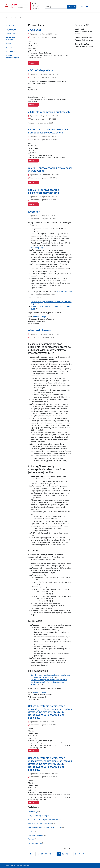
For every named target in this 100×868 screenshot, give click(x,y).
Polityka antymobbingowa (12, 57)
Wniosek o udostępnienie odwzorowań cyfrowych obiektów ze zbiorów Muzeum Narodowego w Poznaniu (49, 682)
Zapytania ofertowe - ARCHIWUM (40, 823)
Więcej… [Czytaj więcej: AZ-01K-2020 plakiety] (33, 105)
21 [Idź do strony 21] (76, 854)
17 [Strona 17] (59, 854)
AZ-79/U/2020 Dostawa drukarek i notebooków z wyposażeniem (48, 131)
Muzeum (9, 26)
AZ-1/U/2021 (35, 30)
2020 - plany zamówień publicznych (49, 112)
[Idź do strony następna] (79, 854)
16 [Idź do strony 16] (54, 854)
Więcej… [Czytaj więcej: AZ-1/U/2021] (33, 63)
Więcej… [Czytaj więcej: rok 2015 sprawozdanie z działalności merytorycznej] (33, 182)
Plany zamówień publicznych (38, 816)
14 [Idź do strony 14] (46, 854)
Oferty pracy (33, 812)
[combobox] (56, 7)
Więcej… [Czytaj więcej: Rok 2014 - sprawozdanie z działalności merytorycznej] (33, 204)
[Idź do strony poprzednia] (34, 854)
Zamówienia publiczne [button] (11, 39)
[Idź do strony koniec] (83, 854)
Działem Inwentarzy (64, 292)
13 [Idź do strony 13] (42, 854)
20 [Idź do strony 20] (71, 854)
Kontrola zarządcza (35, 843)
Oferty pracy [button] (11, 33)
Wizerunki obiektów (40, 330)
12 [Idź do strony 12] (38, 854)
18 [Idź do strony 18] (63, 854)
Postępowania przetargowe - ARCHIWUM (43, 819)
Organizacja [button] (10, 29)
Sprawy (9, 44)
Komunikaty (10, 48)
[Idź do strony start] (30, 854)
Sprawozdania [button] (11, 51)
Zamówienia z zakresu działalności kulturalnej (45, 827)
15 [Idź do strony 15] (50, 854)
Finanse (31, 839)
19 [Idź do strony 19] (67, 854)
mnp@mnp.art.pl (37, 248)
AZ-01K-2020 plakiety (40, 70)
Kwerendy (34, 212)
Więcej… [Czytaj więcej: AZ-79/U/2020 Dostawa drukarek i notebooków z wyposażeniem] (33, 161)
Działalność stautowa (36, 835)
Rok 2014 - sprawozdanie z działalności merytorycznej (44, 191)
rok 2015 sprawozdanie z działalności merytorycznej (50, 169)
